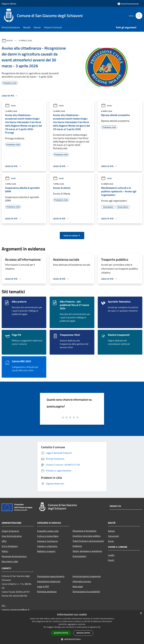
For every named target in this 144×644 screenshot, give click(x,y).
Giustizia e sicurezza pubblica (86, 536)
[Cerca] (139, 16)
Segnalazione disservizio (49, 581)
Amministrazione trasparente (87, 576)
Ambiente (77, 546)
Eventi (111, 560)
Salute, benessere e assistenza (87, 551)
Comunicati (113, 536)
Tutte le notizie (72, 235)
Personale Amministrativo (14, 556)
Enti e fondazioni (10, 546)
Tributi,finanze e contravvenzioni (88, 541)
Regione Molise (9, 4)
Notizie (111, 531)
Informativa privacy (82, 581)
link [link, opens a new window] (99, 627)
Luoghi (111, 555)
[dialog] (72, 627)
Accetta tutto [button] (61, 633)
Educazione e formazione (84, 531)
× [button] (141, 613)
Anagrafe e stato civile (48, 531)
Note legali (78, 586)
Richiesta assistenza (47, 591)
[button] (72, 639)
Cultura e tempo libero (48, 536)
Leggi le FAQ (43, 586)
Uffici (4, 541)
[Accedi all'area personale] (128, 4)
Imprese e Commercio (47, 541)
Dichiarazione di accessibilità (86, 591)
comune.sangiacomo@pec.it (16, 610)
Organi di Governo (10, 531)
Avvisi (10, 40)
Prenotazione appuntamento (51, 576)
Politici (5, 551)
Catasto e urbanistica (47, 546)
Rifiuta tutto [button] (83, 633)
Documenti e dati (10, 561)
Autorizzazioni (79, 556)
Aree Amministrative (12, 536)
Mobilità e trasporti (46, 551)
